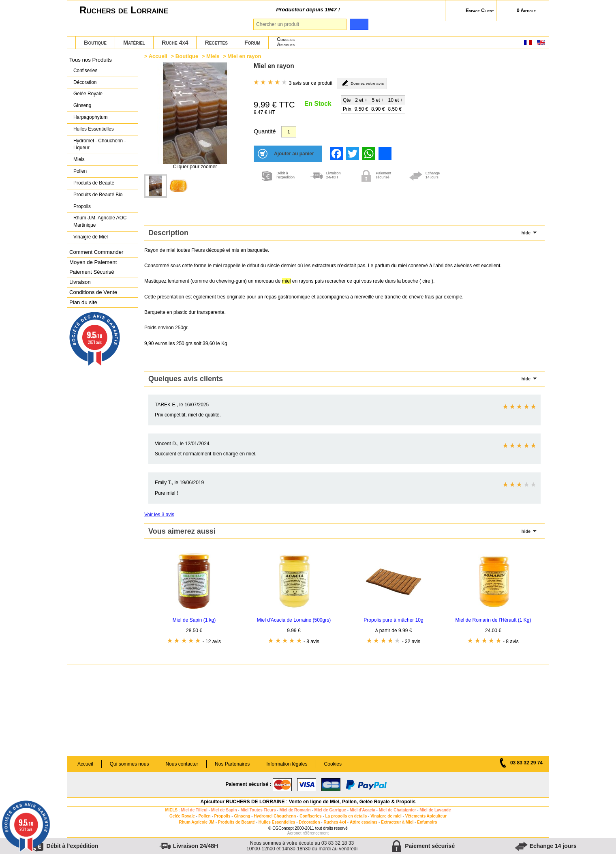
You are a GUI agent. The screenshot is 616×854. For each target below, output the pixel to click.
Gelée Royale (88, 94)
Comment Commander (96, 252)
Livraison (80, 282)
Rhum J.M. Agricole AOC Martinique (100, 221)
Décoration (85, 82)
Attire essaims (364, 822)
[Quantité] (289, 132)
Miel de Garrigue (330, 810)
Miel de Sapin (224, 810)
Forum (252, 43)
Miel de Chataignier (398, 810)
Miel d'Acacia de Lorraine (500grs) (294, 620)
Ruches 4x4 (335, 822)
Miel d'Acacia (363, 810)
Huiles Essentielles (94, 129)
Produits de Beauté (94, 183)
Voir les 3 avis (159, 515)
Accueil (158, 56)
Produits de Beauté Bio (98, 195)
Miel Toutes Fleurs (258, 810)
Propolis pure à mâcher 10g (393, 620)
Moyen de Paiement (93, 262)
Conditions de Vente (93, 292)
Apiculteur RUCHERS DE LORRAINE (243, 802)
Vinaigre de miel (386, 816)
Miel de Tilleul (194, 810)
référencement (316, 833)
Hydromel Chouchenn (275, 816)
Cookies (333, 764)
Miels (79, 159)
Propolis (82, 206)
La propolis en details (346, 816)
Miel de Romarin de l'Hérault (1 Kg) (493, 620)
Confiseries (85, 71)
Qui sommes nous (129, 764)
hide (526, 233)
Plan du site (83, 302)
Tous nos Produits (91, 60)
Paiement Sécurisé (92, 272)
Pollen (80, 171)
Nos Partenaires (232, 764)
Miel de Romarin (295, 810)
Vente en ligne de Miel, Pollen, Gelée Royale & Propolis (352, 802)
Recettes (216, 43)
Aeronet (294, 833)
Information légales (287, 764)
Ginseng (82, 105)
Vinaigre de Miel (91, 237)
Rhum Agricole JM (196, 822)
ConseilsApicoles (286, 42)
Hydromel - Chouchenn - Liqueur (99, 144)
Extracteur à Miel (397, 822)
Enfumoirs (427, 822)
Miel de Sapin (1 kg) (194, 620)
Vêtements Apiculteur (426, 816)
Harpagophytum (91, 117)
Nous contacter (182, 764)
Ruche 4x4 (175, 43)
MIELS (171, 810)
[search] (359, 24)
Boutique (95, 43)
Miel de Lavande (435, 810)
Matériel (134, 43)
